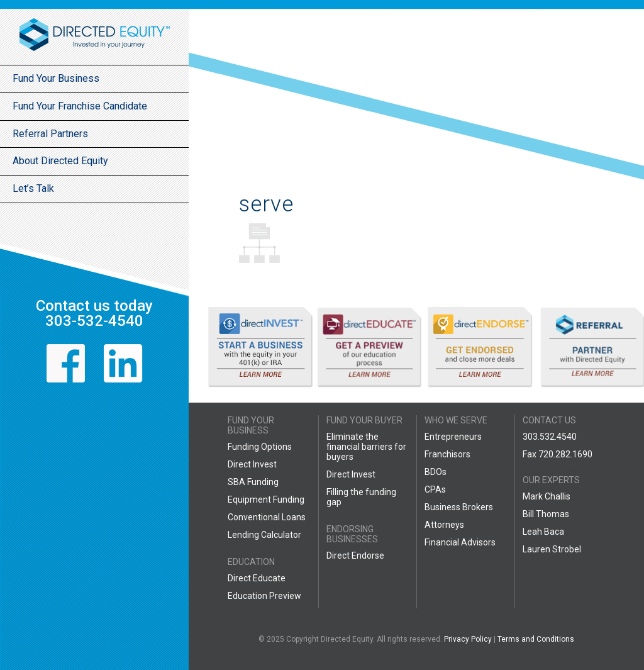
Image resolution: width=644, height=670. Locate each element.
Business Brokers (459, 507)
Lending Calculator (264, 535)
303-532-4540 (94, 321)
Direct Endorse (355, 556)
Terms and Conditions (536, 639)
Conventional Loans (267, 517)
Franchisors (447, 454)
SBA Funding (253, 482)
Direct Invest (252, 464)
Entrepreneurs (453, 437)
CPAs (435, 489)
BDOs (436, 472)
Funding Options (260, 447)
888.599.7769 (550, 472)
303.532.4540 (550, 437)
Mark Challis (547, 496)
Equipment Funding (266, 500)
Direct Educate (257, 578)
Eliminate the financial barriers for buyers (366, 447)
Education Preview (264, 596)
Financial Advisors (460, 542)
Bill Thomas (546, 514)
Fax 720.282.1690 (558, 454)
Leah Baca (543, 532)
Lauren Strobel (552, 549)
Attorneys (444, 525)
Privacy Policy (468, 639)
